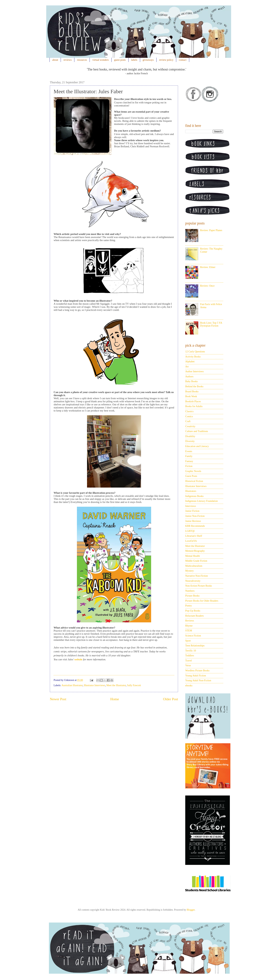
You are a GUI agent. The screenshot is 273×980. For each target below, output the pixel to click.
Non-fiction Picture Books (199, 586)
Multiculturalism (194, 566)
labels (134, 60)
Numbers (190, 591)
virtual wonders (101, 60)
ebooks (189, 686)
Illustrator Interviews (94, 685)
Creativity (190, 426)
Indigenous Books (194, 496)
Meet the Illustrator (116, 685)
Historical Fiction (194, 481)
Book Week (191, 396)
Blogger (191, 910)
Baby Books (191, 381)
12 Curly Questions (195, 352)
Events (189, 451)
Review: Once (207, 286)
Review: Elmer (208, 267)
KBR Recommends (195, 526)
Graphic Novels (193, 471)
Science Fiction (193, 636)
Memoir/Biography (195, 551)
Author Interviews (194, 371)
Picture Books (192, 596)
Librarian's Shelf (194, 536)
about (55, 60)
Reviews (190, 621)
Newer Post (58, 699)
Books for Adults (194, 406)
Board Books (192, 392)
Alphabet (190, 362)
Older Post (171, 699)
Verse (188, 665)
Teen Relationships (195, 646)
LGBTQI (190, 531)
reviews (68, 60)
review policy (166, 60)
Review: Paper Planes (211, 230)
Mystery (189, 571)
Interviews (191, 506)
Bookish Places (193, 401)
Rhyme (189, 626)
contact (183, 60)
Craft (188, 421)
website (78, 659)
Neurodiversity (193, 581)
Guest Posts (191, 476)
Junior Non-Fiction (195, 516)
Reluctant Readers (194, 616)
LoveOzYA (191, 541)
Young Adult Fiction (196, 676)
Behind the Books (194, 386)
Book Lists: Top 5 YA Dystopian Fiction (211, 324)
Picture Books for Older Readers (202, 601)
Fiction (189, 466)
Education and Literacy (197, 446)
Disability (190, 436)
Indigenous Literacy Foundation (201, 501)
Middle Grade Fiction (196, 561)
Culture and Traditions (197, 431)
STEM (189, 631)
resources (82, 60)
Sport (188, 641)
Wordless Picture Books (197, 671)
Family (189, 456)
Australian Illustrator (72, 685)
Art (187, 367)
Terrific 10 (191, 651)
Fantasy (189, 461)
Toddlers (190, 656)
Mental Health (192, 556)
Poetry (189, 606)
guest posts (120, 60)
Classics (189, 411)
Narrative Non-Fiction (197, 576)
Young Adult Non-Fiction (198, 680)
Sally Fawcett (134, 685)
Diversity (190, 441)
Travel (188, 661)
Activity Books (193, 357)
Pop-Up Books (193, 611)
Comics (189, 416)
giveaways (148, 60)
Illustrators (191, 491)
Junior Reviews (193, 521)
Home (115, 699)
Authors (189, 377)
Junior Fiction (192, 511)
